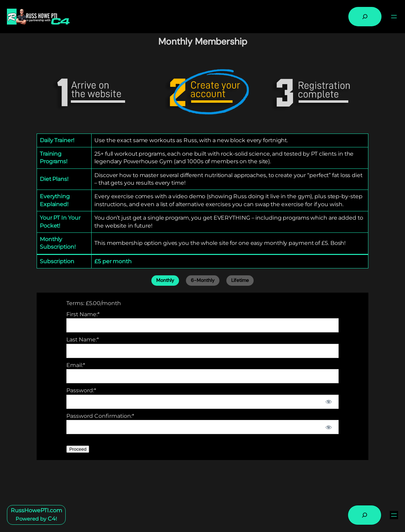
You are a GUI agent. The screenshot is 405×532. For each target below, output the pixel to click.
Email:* (76, 365)
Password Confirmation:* (100, 416)
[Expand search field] (365, 17)
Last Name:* (83, 340)
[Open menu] (394, 17)
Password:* (81, 390)
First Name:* (83, 314)
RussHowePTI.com (36, 510)
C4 (52, 519)
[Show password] (328, 402)
